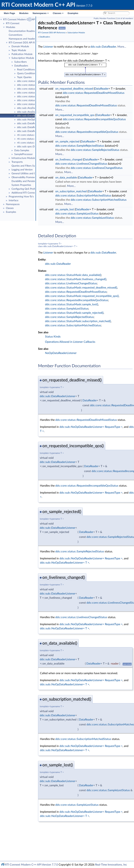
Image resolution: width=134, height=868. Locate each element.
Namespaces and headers (22, 39)
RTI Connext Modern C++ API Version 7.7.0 (31, 865)
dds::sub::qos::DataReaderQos (33, 147)
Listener (66, 47)
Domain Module (20, 47)
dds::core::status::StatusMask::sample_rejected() (92, 351)
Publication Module (22, 54)
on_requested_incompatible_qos (92, 124)
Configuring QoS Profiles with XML (30, 189)
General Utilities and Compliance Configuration (37, 174)
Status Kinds (70, 374)
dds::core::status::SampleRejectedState (38, 81)
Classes (58, 13)
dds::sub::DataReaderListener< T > (36, 116)
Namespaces (41, 13)
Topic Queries (24, 77)
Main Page (9, 13)
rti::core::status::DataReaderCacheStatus (39, 139)
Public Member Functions (105, 18)
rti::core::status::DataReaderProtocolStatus (40, 143)
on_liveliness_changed (86, 176)
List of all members (125, 18)
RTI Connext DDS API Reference (26, 43)
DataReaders (21, 66)
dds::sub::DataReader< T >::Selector (37, 127)
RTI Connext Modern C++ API (19, 20)
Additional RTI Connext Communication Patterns (38, 193)
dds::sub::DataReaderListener (75, 434)
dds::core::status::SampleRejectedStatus (39, 89)
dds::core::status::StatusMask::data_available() (90, 313)
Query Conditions (27, 73)
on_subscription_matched (88, 217)
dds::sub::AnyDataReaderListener (35, 112)
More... (87, 51)
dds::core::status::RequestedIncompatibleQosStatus (45, 100)
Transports (17, 162)
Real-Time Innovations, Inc (111, 865)
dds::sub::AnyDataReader (31, 108)
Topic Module (19, 50)
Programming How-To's (21, 197)
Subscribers (21, 62)
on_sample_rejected (85, 154)
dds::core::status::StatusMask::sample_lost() (89, 342)
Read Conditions (26, 70)
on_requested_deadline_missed (92, 93)
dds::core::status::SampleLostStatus (36, 85)
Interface (14, 201)
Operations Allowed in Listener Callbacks (88, 380)
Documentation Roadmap (23, 31)
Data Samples (22, 150)
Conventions (16, 35)
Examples (73, 13)
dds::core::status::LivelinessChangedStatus (40, 93)
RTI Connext (13, 23)
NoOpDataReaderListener (78, 391)
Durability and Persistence (25, 181)
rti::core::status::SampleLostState (35, 135)
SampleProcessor (23, 154)
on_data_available (84, 203)
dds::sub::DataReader (68, 51)
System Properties (21, 185)
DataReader (119, 93)
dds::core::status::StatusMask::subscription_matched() (95, 359)
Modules (24, 13)
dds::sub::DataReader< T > (31, 124)
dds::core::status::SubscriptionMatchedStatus (42, 104)
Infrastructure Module (23, 158)
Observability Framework (25, 177)
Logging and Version (22, 170)
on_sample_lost (82, 243)
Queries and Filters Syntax (26, 166)
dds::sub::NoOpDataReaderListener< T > (39, 120)
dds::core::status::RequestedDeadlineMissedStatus (44, 97)
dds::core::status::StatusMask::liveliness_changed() (93, 317)
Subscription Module (23, 58)
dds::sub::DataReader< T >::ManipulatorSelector (43, 131)
